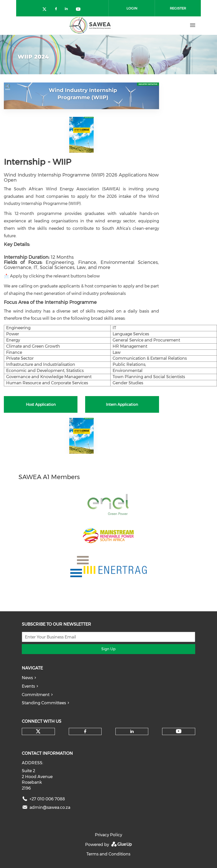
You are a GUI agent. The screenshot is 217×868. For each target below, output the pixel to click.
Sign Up (108, 649)
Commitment (36, 695)
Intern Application (122, 405)
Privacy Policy (108, 835)
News (27, 678)
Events (28, 686)
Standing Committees (44, 703)
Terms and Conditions (108, 854)
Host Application (41, 405)
